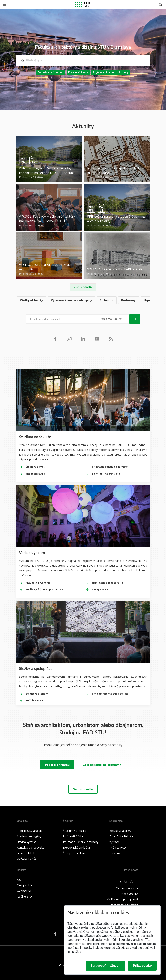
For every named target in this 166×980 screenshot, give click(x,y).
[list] (83, 300)
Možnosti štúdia (35, 474)
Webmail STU (25, 891)
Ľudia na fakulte (27, 853)
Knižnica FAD (118, 847)
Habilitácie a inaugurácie (107, 583)
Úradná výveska (27, 842)
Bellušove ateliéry (37, 694)
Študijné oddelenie (75, 853)
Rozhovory (129, 300)
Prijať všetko (142, 966)
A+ (126, 882)
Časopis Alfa (24, 885)
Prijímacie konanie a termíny (111, 72)
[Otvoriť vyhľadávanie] (161, 5)
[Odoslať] (135, 319)
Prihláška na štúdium (50, 72)
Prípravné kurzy (78, 72)
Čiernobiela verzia (127, 888)
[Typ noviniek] (113, 319)
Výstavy (114, 842)
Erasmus (115, 853)
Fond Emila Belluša (121, 836)
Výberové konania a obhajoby (72, 300)
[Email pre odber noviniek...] (62, 319)
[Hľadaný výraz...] (83, 60)
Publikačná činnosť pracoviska (44, 590)
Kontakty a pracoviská (31, 847)
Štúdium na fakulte (75, 831)
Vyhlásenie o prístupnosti (122, 899)
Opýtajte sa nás (27, 858)
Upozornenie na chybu (124, 905)
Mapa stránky (129, 894)
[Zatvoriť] (5, 5)
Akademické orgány (29, 836)
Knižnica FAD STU (36, 701)
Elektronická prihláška (106, 474)
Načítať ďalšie (83, 287)
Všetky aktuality (32, 300)
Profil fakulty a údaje (30, 831)
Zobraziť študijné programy (102, 765)
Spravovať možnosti (105, 966)
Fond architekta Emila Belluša (110, 694)
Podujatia (107, 300)
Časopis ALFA (100, 590)
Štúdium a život (35, 467)
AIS (19, 880)
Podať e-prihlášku (57, 765)
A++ (134, 881)
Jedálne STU (24, 896)
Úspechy (150, 300)
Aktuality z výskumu (38, 583)
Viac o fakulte (83, 789)
